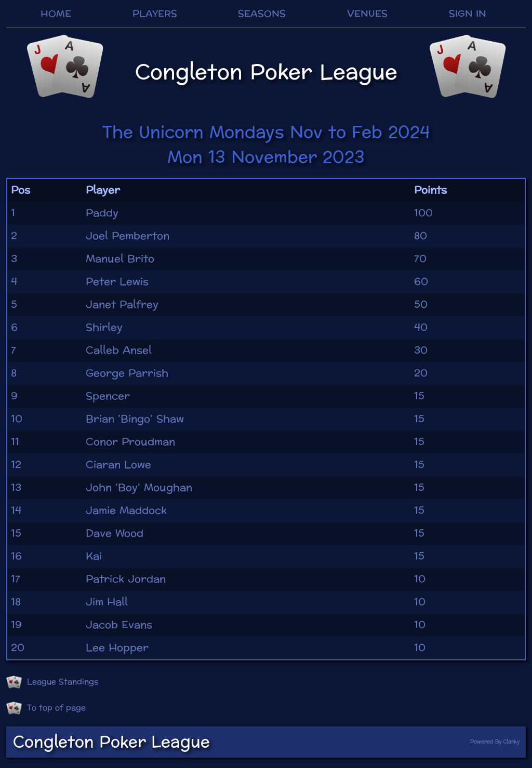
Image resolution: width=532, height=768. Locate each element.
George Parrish (127, 373)
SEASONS (262, 14)
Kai (94, 556)
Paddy (102, 213)
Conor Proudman (130, 442)
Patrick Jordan (126, 579)
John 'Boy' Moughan (139, 488)
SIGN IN (468, 14)
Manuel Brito (120, 259)
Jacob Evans (119, 625)
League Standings (52, 682)
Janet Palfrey (122, 305)
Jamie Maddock (126, 511)
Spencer (108, 396)
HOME (56, 14)
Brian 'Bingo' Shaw (135, 419)
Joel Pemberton (128, 236)
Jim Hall (107, 602)
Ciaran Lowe (118, 465)
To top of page (46, 708)
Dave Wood (115, 533)
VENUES (367, 14)
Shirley (104, 328)
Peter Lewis (117, 282)
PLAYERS (155, 14)
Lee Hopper (117, 648)
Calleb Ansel (119, 350)
